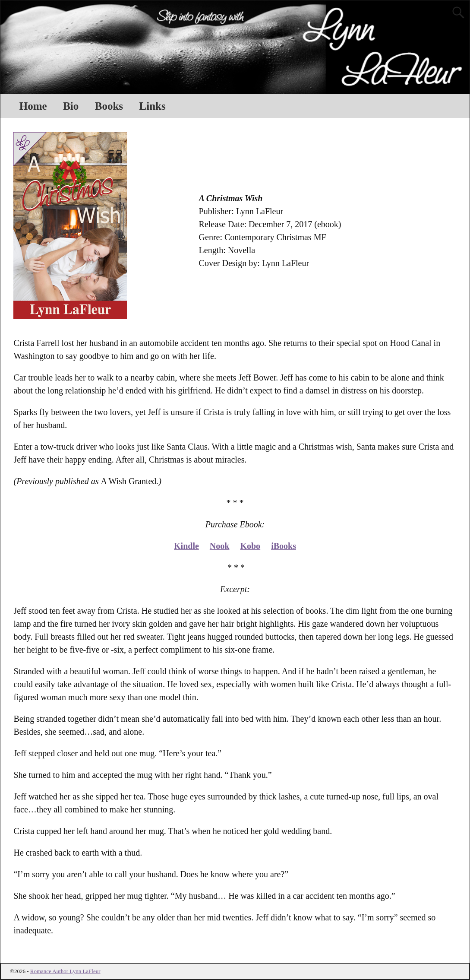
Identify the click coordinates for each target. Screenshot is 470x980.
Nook (220, 546)
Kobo (250, 546)
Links (153, 106)
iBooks (284, 546)
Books (109, 106)
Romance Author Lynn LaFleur (65, 971)
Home (33, 106)
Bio (71, 106)
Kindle (186, 546)
